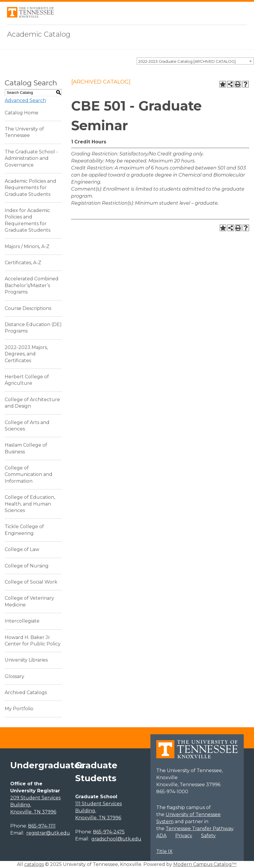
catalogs (34, 864)
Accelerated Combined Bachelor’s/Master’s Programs (32, 285)
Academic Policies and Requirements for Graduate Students (30, 188)
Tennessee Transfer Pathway (199, 829)
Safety (208, 836)
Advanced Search (25, 100)
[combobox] (195, 61)
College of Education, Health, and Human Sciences (30, 504)
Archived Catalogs (26, 692)
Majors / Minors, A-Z (27, 246)
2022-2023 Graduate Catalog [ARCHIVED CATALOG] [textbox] (187, 61)
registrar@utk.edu (48, 833)
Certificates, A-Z (23, 263)
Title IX (164, 851)
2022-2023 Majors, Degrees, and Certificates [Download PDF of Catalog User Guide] (26, 354)
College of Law (22, 549)
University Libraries (26, 660)
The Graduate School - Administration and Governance (31, 158)
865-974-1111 (42, 826)
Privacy (184, 836)
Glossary (14, 676)
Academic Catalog (39, 34)
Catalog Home (22, 113)
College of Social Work (31, 582)
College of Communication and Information (29, 474)
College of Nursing (27, 566)
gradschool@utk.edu (116, 839)
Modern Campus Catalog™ (205, 864)
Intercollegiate (22, 621)
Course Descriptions (28, 308)
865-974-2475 (109, 832)
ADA (161, 836)
